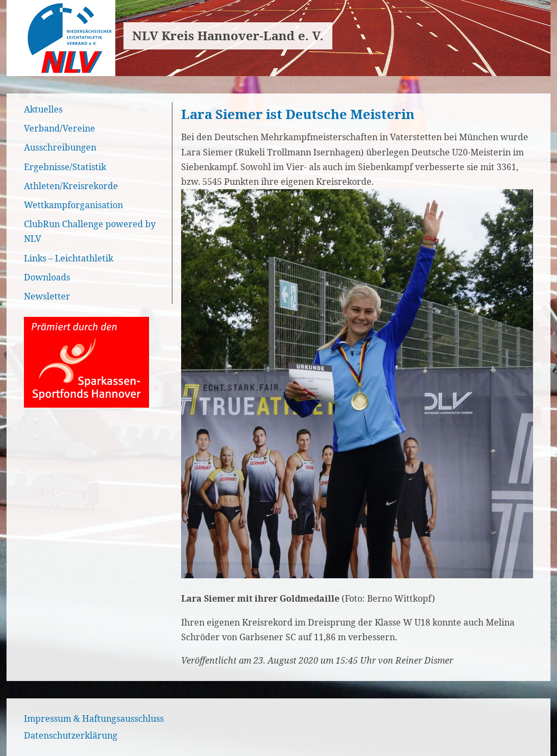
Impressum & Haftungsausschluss (94, 718)
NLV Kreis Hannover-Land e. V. (228, 36)
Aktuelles (43, 109)
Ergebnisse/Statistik (65, 167)
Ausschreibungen (60, 147)
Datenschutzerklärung (71, 735)
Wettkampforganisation (73, 205)
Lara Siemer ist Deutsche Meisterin (298, 114)
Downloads (47, 277)
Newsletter (47, 296)
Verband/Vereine (60, 128)
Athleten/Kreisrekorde (71, 186)
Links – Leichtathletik (69, 258)
